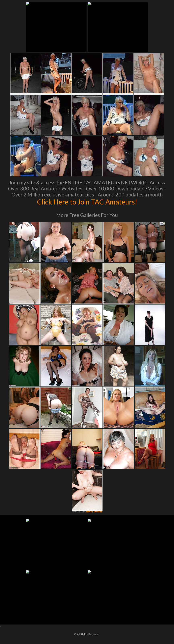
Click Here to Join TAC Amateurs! (87, 202)
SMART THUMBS (94, 512)
